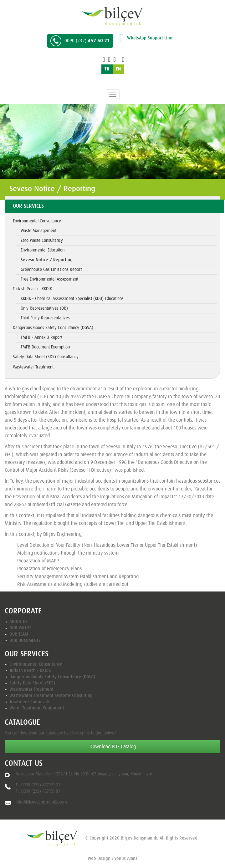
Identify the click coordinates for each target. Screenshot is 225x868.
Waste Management (38, 231)
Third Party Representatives (45, 318)
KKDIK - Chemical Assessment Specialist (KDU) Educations (72, 299)
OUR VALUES (20, 628)
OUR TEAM (19, 634)
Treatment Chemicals (30, 702)
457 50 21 (80, 41)
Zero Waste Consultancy (42, 241)
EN (118, 69)
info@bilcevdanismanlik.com (41, 802)
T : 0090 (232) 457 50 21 (38, 785)
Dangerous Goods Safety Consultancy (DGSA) (53, 328)
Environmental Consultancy (37, 221)
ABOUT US (18, 622)
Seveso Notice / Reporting (47, 260)
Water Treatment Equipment (37, 708)
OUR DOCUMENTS (25, 641)
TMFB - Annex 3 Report (41, 338)
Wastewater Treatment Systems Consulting (51, 696)
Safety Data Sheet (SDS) (32, 683)
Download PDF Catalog (113, 747)
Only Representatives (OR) (44, 308)
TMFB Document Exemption (45, 347)
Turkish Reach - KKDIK (32, 289)
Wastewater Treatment (33, 367)
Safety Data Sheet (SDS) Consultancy (46, 357)
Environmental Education (43, 250)
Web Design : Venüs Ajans (112, 859)
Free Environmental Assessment (49, 279)
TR (107, 69)
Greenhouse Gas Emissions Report (51, 270)
